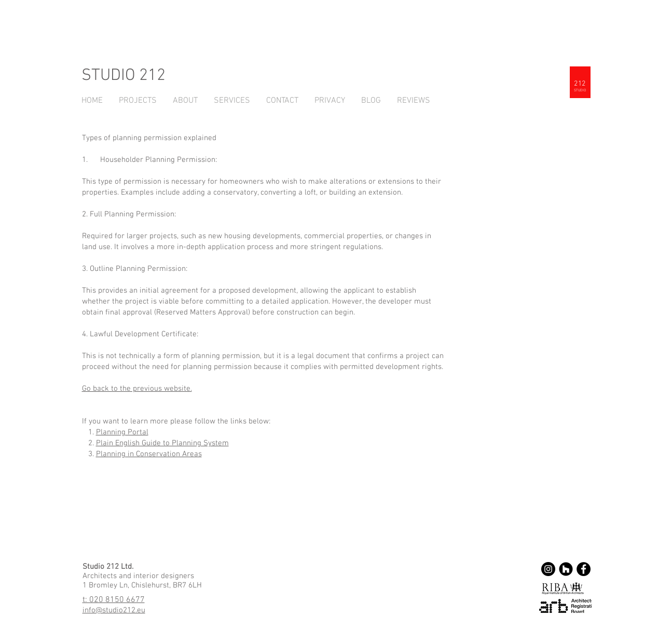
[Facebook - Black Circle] (584, 569)
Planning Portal (122, 432)
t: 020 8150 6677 (114, 600)
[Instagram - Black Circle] (548, 569)
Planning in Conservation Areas (149, 454)
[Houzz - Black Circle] (566, 569)
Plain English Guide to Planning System (162, 443)
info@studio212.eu (114, 610)
